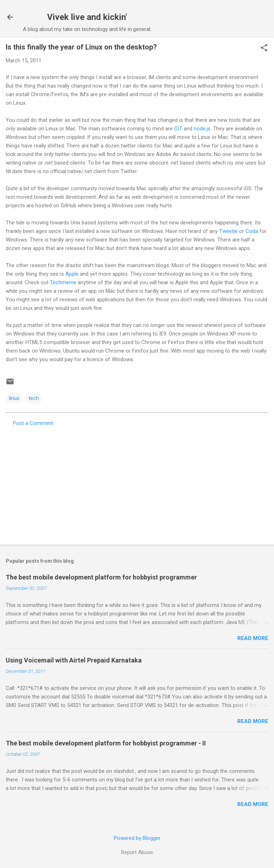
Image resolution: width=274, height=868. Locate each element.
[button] (264, 48)
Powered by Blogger (137, 838)
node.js (202, 129)
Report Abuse (137, 852)
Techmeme (63, 282)
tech (34, 398)
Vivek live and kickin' (87, 17)
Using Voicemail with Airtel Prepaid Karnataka (74, 660)
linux (14, 398)
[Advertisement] (137, 483)
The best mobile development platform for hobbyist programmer (101, 577)
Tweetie (228, 231)
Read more (253, 638)
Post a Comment (33, 423)
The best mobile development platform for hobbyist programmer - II (106, 743)
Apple (72, 274)
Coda (252, 231)
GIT (178, 129)
